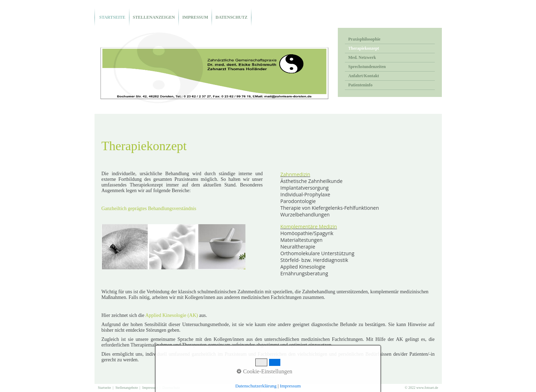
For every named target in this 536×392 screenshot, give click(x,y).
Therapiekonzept (364, 48)
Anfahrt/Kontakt (364, 76)
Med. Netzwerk (362, 57)
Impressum (195, 17)
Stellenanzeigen (154, 17)
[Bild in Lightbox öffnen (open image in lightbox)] (173, 247)
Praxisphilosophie (364, 39)
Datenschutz (231, 17)
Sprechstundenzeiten (367, 67)
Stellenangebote (127, 388)
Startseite (112, 17)
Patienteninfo (361, 85)
